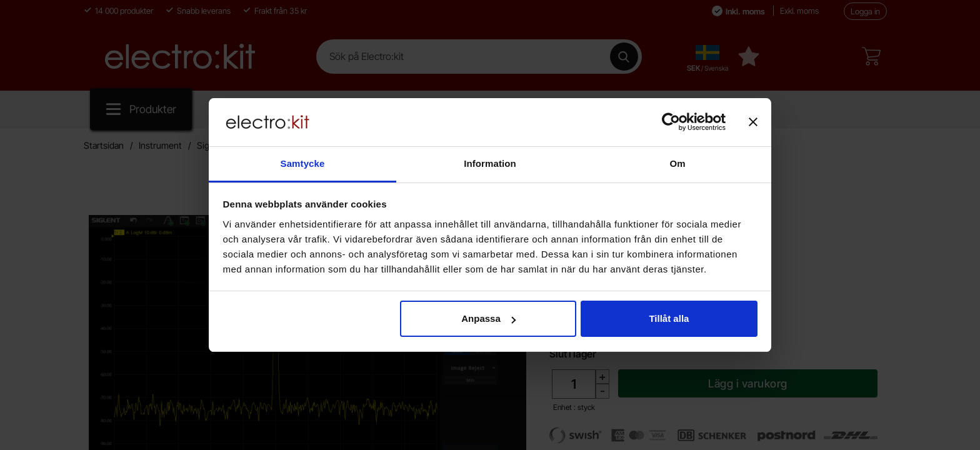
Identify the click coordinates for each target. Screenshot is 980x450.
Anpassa (488, 318)
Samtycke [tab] (303, 163)
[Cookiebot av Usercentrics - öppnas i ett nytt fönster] (671, 122)
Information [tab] (490, 163)
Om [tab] (677, 163)
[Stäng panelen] (753, 122)
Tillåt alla (669, 318)
